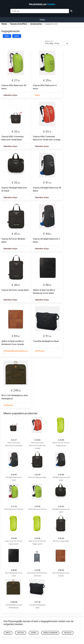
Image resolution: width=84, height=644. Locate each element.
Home (42, 20)
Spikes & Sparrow (50, 633)
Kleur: (17, 36)
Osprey (34, 633)
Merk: (7, 36)
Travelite (68, 633)
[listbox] (56, 43)
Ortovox (21, 633)
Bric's (8, 633)
